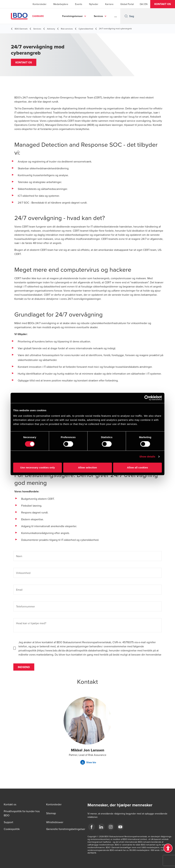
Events (79, 4)
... (116, 16)
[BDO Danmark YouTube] (120, 827)
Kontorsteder (40, 4)
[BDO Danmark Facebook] (92, 827)
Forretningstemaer (72, 16)
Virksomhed (23, 576)
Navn (19, 559)
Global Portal (127, 4)
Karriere (109, 4)
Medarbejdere (61, 4)
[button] (163, 4)
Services (98, 16)
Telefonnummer (25, 609)
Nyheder (94, 4)
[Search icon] (126, 16)
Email (19, 593)
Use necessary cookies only (38, 467)
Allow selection (88, 467)
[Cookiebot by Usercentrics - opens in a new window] (147, 398)
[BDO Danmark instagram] (111, 827)
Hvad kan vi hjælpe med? (31, 626)
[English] (146, 4)
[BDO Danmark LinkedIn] (101, 827)
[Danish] (141, 4)
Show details (147, 457)
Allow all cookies (137, 467)
